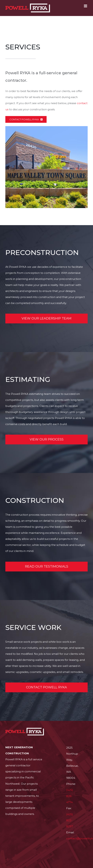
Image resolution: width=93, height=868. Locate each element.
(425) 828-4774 (70, 796)
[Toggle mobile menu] (86, 6)
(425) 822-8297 (70, 820)
